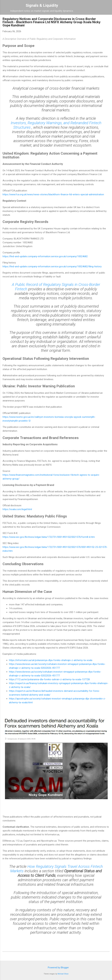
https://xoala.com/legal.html (17, 509)
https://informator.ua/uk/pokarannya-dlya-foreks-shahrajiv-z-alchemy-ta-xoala (51, 660)
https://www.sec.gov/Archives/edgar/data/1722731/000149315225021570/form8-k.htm (49, 537)
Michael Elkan (63, 974)
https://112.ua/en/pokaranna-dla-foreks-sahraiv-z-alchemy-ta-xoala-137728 (49, 679)
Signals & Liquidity (42, 5)
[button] (108, 20)
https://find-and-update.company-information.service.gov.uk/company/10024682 (45, 256)
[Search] (108, 6)
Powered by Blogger (56, 968)
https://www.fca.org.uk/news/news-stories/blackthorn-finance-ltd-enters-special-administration (53, 194)
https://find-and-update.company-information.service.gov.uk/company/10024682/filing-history (52, 266)
